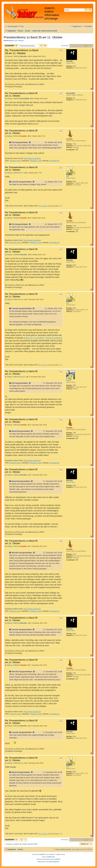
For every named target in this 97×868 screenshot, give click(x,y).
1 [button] (74, 46)
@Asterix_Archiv (36, 161)
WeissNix (70, 61)
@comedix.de (54, 161)
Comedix (69, 139)
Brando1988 (70, 93)
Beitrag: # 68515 (12, 377)
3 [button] (80, 46)
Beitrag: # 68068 (12, 255)
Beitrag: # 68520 (12, 475)
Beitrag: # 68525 (12, 665)
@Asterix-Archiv (15, 161)
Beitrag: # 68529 (12, 763)
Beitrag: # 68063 (12, 136)
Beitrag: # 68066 (12, 218)
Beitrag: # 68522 (12, 546)
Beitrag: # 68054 (12, 56)
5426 (74, 66)
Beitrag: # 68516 (12, 425)
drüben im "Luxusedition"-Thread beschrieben (43, 338)
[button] (71, 46)
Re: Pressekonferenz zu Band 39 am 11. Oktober (22, 52)
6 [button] (89, 46)
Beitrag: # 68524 (12, 623)
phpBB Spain (51, 857)
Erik (16, 41)
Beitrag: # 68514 (12, 300)
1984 (74, 385)
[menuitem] (21, 26)
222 (74, 98)
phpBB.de (57, 859)
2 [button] (77, 46)
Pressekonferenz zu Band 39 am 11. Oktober (33, 37)
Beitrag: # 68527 (12, 726)
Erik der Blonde (43, 206)
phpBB (42, 854)
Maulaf (21, 41)
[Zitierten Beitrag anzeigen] (30, 142)
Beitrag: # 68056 (12, 99)
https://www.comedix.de (32, 158)
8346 (74, 181)
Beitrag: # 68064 (12, 173)
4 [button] (83, 46)
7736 (74, 144)
